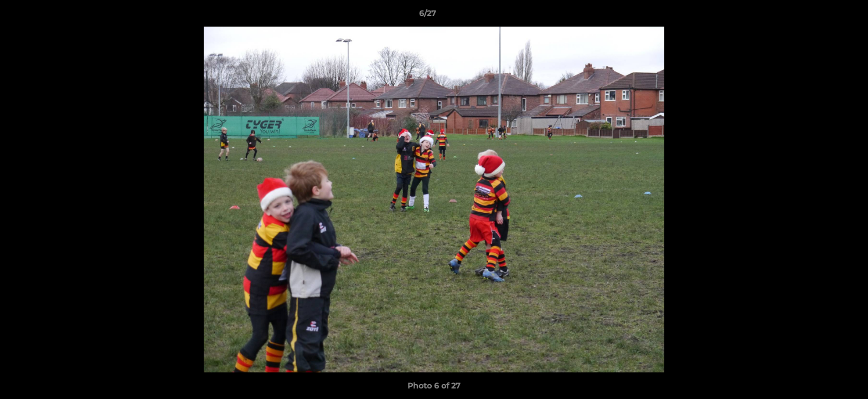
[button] (821, 16)
